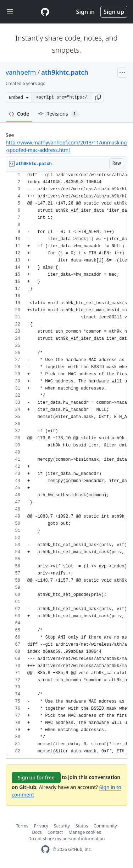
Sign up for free (36, 777)
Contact (55, 832)
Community (105, 826)
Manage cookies (85, 832)
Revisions (58, 114)
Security (62, 826)
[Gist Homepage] (45, 12)
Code (19, 114)
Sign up (114, 12)
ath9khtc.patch (65, 72)
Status (82, 826)
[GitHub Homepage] (45, 849)
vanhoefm (21, 72)
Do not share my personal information (67, 839)
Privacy (41, 826)
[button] (98, 97)
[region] (66, 463)
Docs (37, 832)
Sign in (85, 12)
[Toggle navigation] (10, 12)
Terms (22, 826)
